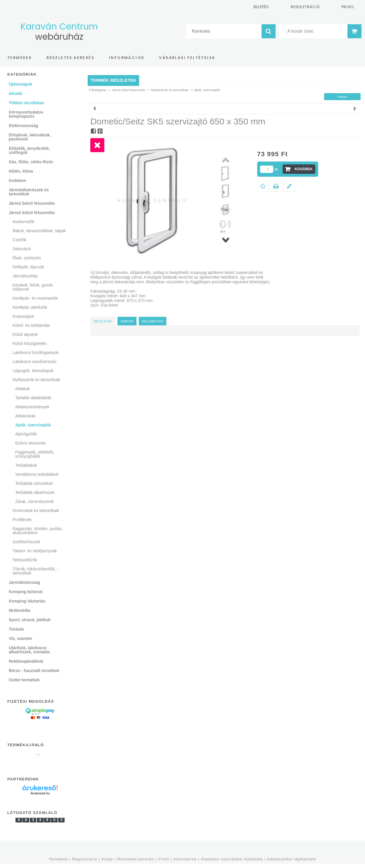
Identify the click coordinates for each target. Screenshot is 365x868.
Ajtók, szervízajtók (33, 425)
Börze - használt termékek (34, 671)
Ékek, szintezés (27, 258)
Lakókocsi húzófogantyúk (36, 353)
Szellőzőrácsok (26, 542)
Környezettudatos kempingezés (26, 114)
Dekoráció (22, 249)
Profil (164, 859)
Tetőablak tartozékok (34, 483)
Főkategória (98, 90)
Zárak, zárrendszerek (34, 501)
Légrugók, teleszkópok (33, 371)
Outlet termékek (24, 680)
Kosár (107, 859)
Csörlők (19, 240)
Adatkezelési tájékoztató (292, 859)
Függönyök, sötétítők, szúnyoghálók (35, 454)
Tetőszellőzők (25, 560)
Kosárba (303, 169)
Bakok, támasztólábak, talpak (39, 231)
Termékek (58, 859)
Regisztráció (85, 859)
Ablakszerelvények (32, 407)
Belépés (261, 7)
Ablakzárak (25, 416)
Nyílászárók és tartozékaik (170, 90)
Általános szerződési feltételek (232, 859)
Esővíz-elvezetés (31, 443)
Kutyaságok (23, 316)
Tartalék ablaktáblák (33, 398)
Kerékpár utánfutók (30, 307)
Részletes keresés (136, 859)
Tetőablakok (26, 465)
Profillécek (22, 520)
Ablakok (23, 389)
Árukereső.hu (40, 793)
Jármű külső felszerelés (128, 90)
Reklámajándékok (26, 661)
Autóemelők (23, 222)
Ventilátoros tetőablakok (37, 474)
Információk (185, 859)
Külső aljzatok (25, 334)
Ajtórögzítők (26, 434)
